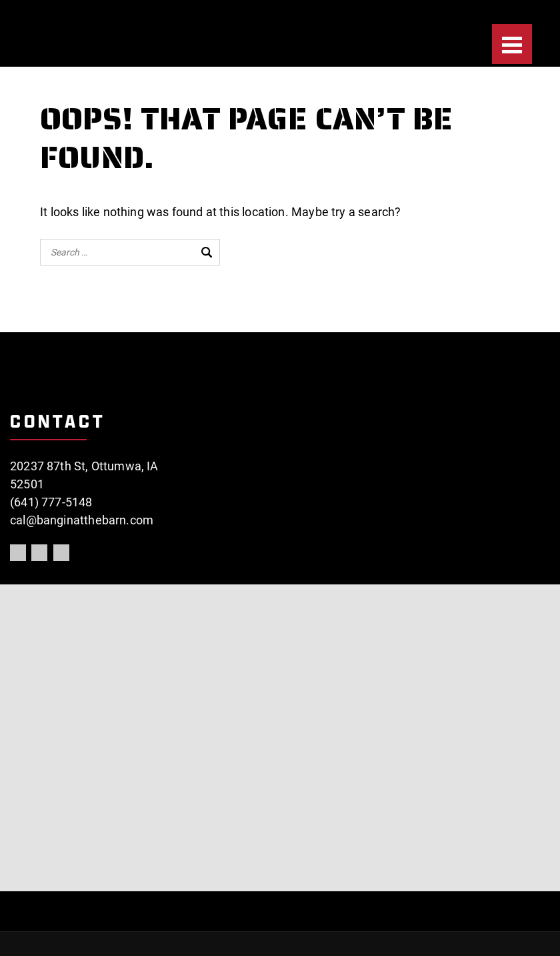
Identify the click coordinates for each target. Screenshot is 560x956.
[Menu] (512, 44)
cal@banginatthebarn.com (82, 520)
